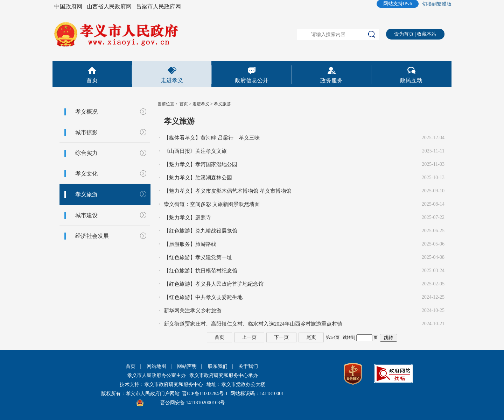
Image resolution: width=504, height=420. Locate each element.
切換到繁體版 (437, 4)
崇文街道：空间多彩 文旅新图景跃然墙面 (212, 204)
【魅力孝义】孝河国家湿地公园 (201, 164)
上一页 (249, 337)
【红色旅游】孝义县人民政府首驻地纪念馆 (214, 284)
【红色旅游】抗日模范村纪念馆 (201, 271)
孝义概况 (86, 112)
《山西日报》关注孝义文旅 (195, 151)
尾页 (311, 337)
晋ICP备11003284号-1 (205, 394)
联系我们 (218, 366)
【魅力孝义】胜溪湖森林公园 (198, 178)
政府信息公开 (252, 80)
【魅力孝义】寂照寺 (187, 218)
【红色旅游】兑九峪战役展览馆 (201, 231)
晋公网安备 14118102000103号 (193, 403)
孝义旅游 (86, 194)
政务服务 (331, 81)
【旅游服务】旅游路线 (190, 244)
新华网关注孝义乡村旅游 (193, 311)
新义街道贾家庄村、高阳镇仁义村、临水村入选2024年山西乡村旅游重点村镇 (253, 324)
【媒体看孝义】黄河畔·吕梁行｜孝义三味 (212, 138)
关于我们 (248, 366)
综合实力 (86, 153)
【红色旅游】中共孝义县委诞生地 (203, 297)
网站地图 (156, 366)
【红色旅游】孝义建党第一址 (198, 257)
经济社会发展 (92, 236)
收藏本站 (427, 34)
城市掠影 (86, 132)
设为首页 (404, 34)
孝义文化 (86, 174)
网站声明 (187, 366)
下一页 (281, 337)
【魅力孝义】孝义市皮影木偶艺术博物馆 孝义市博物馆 (227, 191)
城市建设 (86, 215)
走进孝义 (172, 80)
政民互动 (411, 80)
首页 (92, 80)
